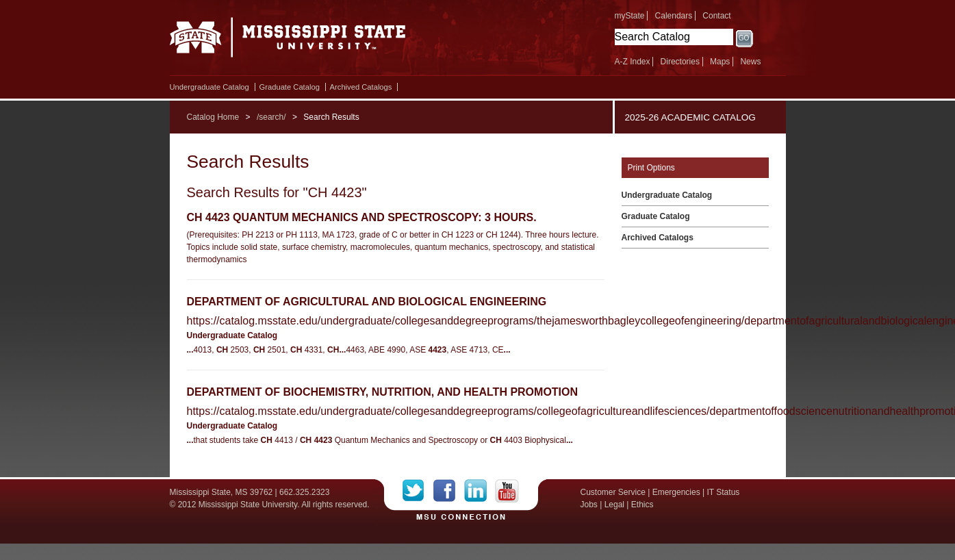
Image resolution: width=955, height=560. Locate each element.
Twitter (418, 491)
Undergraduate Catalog (209, 87)
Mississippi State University (288, 41)
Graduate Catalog (290, 87)
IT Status (724, 492)
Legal (614, 505)
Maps (720, 62)
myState (630, 16)
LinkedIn (480, 491)
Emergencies (676, 492)
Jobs (589, 505)
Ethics (642, 505)
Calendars (674, 16)
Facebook (449, 491)
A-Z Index (633, 62)
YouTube (507, 491)
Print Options (651, 168)
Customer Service (613, 492)
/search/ (271, 117)
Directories (680, 62)
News (750, 62)
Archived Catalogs (361, 87)
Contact (716, 16)
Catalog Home (213, 117)
